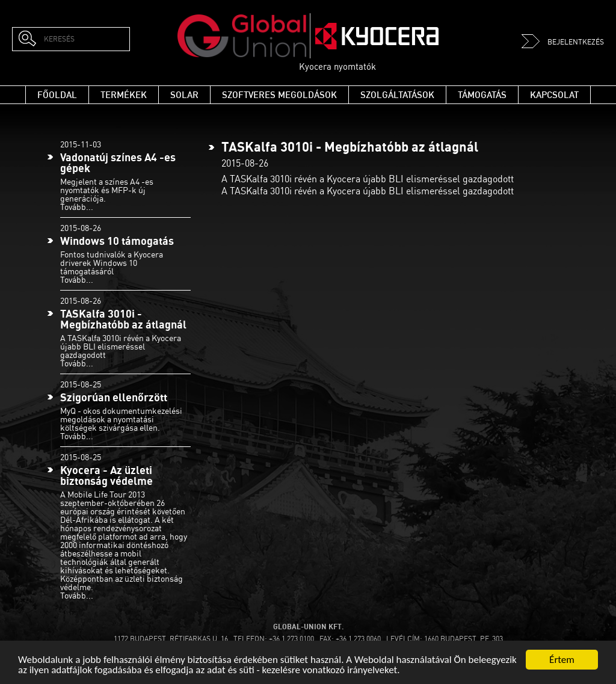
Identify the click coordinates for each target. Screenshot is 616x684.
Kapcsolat (554, 95)
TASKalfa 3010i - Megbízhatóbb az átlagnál (123, 319)
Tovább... (77, 207)
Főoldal (57, 95)
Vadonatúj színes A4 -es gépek (118, 163)
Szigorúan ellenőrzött (114, 397)
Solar (184, 95)
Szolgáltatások (397, 95)
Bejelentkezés (563, 42)
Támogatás (482, 95)
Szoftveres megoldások (279, 95)
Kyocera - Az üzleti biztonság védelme (106, 476)
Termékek (124, 95)
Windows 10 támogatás (117, 241)
